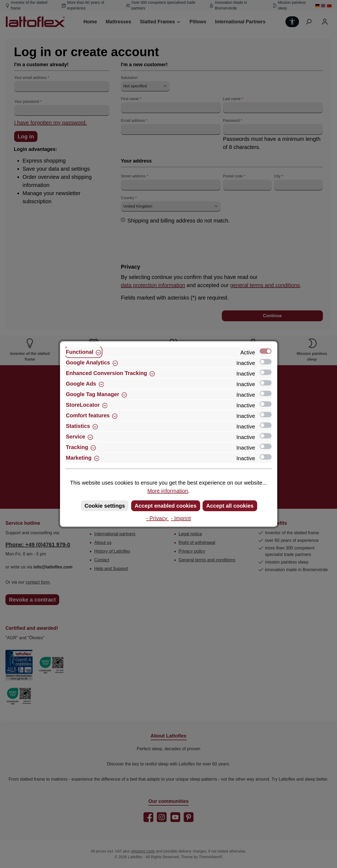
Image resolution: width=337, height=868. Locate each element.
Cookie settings (105, 506)
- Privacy (157, 518)
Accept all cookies (230, 506)
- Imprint (181, 518)
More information (168, 491)
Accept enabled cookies (166, 506)
